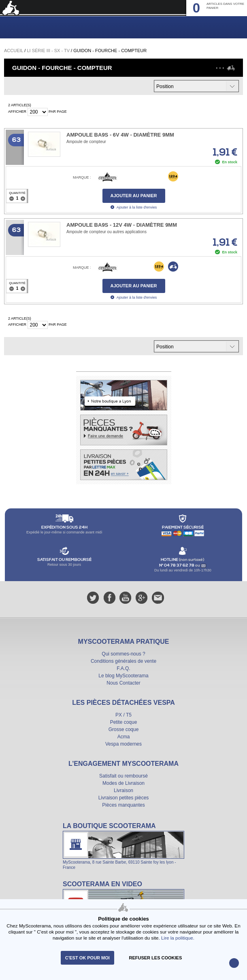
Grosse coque (124, 729)
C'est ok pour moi (87, 958)
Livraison (123, 790)
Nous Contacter (123, 683)
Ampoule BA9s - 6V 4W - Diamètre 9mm (120, 135)
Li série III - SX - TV (48, 51)
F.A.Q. (123, 668)
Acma (124, 737)
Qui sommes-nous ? (123, 654)
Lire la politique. (178, 938)
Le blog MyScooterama (123, 676)
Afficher (17, 112)
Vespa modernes (123, 744)
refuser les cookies (156, 958)
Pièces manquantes (123, 805)
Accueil (14, 51)
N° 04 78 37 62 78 (177, 565)
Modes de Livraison (123, 783)
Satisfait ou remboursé (123, 776)
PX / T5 (123, 715)
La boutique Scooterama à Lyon (123, 846)
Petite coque (124, 722)
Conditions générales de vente (123, 661)
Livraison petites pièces (124, 798)
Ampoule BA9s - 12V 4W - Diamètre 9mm (122, 225)
